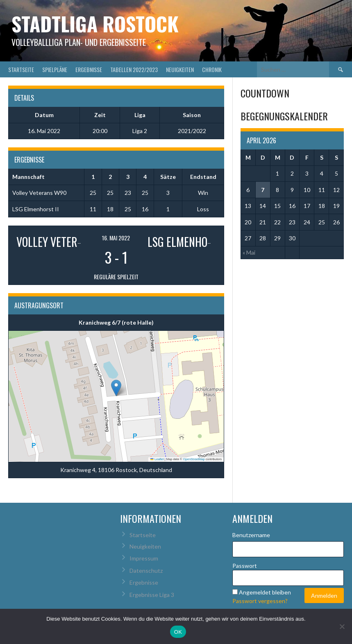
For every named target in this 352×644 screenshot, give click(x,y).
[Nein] (342, 626)
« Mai (249, 252)
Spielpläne (55, 69)
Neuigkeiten (180, 69)
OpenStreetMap (194, 459)
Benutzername (251, 535)
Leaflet (157, 459)
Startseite (21, 69)
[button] (116, 388)
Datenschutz (146, 571)
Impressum (144, 558)
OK (178, 632)
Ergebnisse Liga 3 (152, 595)
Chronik (212, 69)
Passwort (245, 566)
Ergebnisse (89, 69)
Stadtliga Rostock (95, 24)
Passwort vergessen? (260, 601)
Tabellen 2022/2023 (134, 69)
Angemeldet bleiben (265, 592)
